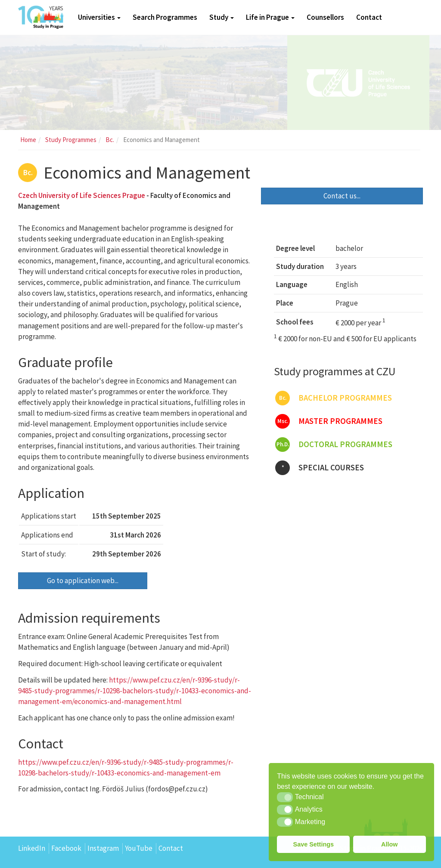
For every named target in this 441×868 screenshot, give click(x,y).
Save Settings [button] (314, 844)
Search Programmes (165, 17)
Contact (369, 17)
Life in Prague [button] (270, 17)
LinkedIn (32, 848)
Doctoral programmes (334, 445)
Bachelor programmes (334, 398)
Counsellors (325, 17)
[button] (285, 797)
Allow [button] (389, 844)
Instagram (103, 848)
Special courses (320, 468)
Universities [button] (99, 17)
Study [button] (222, 17)
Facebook (66, 848)
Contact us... (342, 196)
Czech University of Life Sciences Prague (82, 195)
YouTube (139, 848)
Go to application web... (83, 581)
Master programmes (329, 421)
